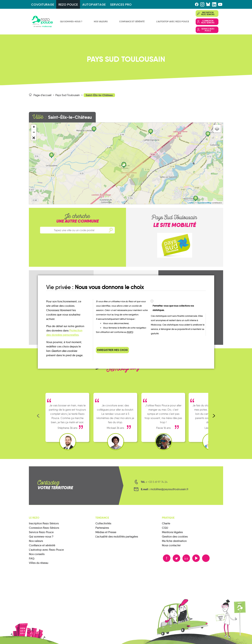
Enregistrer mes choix (112, 350)
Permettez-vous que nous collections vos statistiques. (173, 308)
